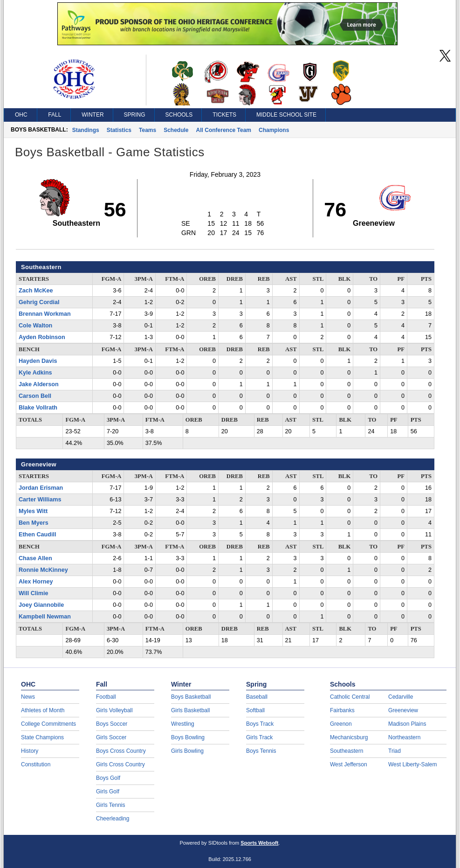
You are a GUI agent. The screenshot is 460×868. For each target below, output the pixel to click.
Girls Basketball (190, 710)
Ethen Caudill (37, 535)
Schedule (176, 130)
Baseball (257, 697)
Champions (274, 130)
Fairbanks (342, 710)
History (30, 751)
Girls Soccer (111, 737)
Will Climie (34, 593)
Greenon (341, 724)
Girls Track (259, 737)
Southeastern (347, 751)
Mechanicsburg (349, 737)
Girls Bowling (187, 751)
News (28, 697)
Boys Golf (108, 778)
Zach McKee (36, 291)
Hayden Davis (38, 361)
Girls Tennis (110, 805)
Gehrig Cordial (39, 302)
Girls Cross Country (120, 764)
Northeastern (404, 737)
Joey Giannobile (41, 605)
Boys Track (260, 724)
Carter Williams (40, 500)
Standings (86, 130)
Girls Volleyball (114, 710)
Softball (255, 710)
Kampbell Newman (45, 617)
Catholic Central (350, 697)
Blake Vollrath (38, 408)
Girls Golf (108, 792)
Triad (395, 751)
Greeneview (403, 710)
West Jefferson (349, 764)
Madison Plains (407, 724)
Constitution (36, 764)
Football (106, 697)
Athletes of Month (43, 710)
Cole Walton (35, 326)
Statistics (119, 130)
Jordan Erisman (41, 488)
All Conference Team (224, 130)
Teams (148, 130)
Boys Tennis (261, 751)
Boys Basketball (191, 697)
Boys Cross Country (121, 751)
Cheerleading (113, 819)
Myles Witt (33, 511)
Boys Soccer (112, 724)
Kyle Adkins (35, 373)
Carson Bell (35, 396)
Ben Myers (34, 523)
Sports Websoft (259, 843)
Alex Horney (36, 582)
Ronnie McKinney (43, 570)
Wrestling (183, 724)
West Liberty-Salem (412, 764)
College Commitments (48, 724)
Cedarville (401, 697)
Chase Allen (35, 558)
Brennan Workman (45, 314)
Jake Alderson (39, 384)
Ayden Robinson (42, 337)
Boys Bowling (188, 737)
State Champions (42, 737)
